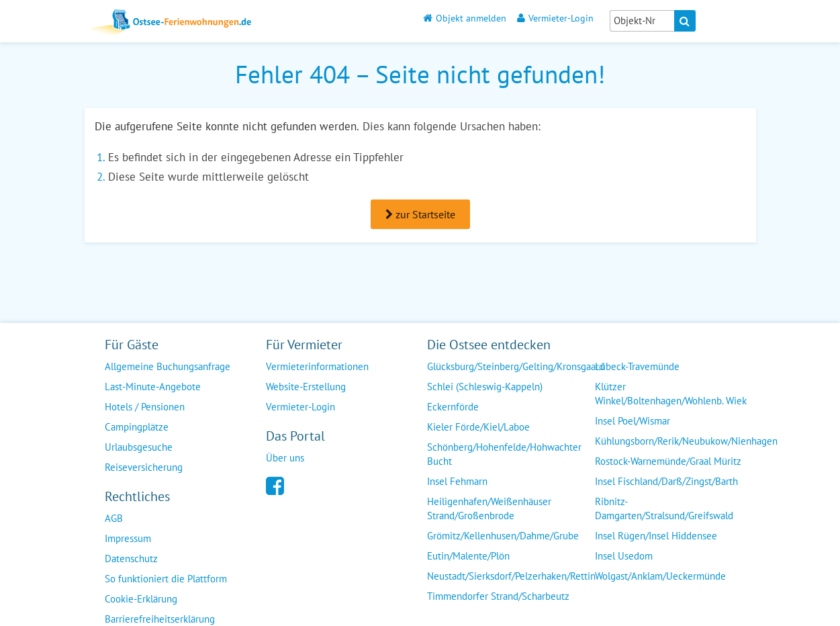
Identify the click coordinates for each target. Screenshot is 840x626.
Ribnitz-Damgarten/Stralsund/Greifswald (664, 508)
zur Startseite (420, 214)
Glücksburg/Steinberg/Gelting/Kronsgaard (516, 366)
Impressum (128, 538)
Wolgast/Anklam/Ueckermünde (660, 576)
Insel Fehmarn (457, 481)
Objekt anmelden (465, 18)
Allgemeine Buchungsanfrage (168, 366)
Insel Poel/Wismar (633, 421)
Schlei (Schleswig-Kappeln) (485, 387)
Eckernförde (453, 407)
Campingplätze (137, 427)
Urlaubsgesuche (139, 447)
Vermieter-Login (555, 18)
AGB (114, 518)
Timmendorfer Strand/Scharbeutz (498, 596)
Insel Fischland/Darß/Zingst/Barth (666, 481)
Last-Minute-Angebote (153, 387)
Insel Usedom (624, 556)
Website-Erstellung (306, 387)
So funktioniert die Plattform (166, 579)
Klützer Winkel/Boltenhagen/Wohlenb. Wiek (671, 394)
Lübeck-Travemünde (637, 366)
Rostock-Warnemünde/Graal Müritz (668, 461)
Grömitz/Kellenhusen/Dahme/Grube (503, 536)
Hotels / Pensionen (145, 407)
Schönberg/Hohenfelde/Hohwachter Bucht (504, 454)
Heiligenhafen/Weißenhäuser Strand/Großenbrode (489, 508)
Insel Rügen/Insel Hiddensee (656, 536)
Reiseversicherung (144, 467)
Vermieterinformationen (317, 366)
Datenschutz (131, 558)
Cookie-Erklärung (141, 599)
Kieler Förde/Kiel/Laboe (478, 427)
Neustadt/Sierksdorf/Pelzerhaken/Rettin (511, 576)
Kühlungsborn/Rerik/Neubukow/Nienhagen (686, 441)
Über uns (285, 458)
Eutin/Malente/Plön (468, 556)
